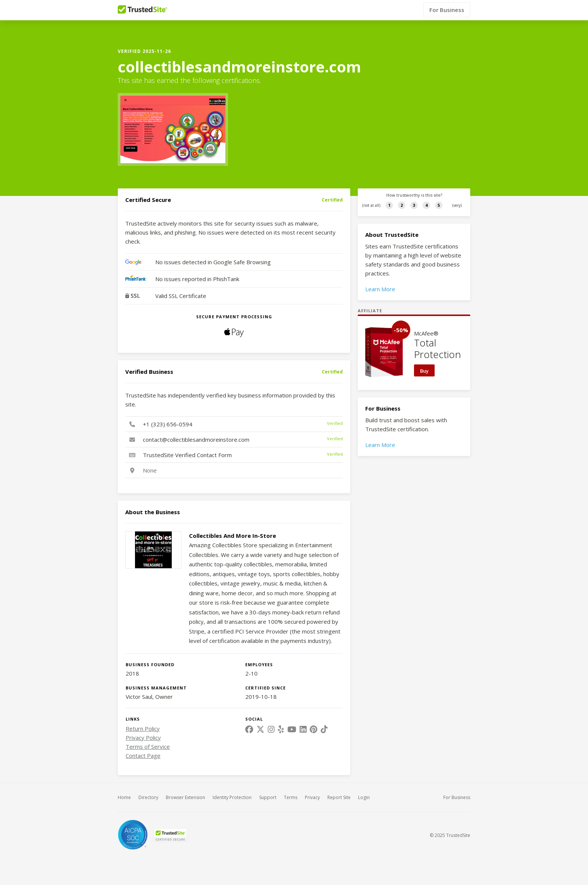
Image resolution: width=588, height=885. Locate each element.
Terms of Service (148, 747)
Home (124, 797)
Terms (291, 797)
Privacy (312, 797)
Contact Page (143, 756)
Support (268, 797)
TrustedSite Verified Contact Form (187, 455)
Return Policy (143, 728)
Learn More (380, 289)
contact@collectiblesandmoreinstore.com (196, 439)
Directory (148, 797)
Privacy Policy (143, 737)
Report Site (339, 797)
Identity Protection (232, 797)
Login (364, 797)
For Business (447, 10)
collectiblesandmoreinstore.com (239, 67)
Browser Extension (185, 797)
